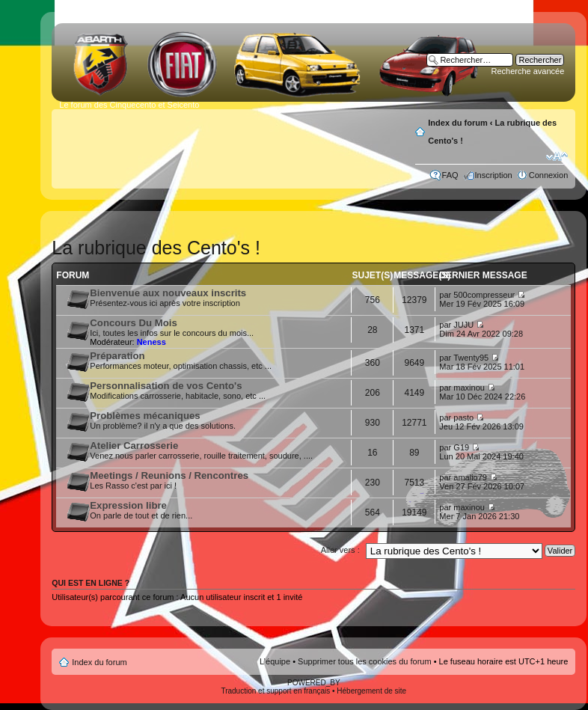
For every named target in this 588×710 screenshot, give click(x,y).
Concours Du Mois (134, 323)
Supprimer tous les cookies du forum (365, 661)
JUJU (463, 325)
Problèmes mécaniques (145, 416)
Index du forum (457, 123)
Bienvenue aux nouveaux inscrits (168, 293)
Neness (151, 342)
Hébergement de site (371, 691)
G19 (461, 447)
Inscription (494, 175)
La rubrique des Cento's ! (156, 248)
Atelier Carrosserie (134, 446)
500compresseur (484, 295)
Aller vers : (340, 550)
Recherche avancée (527, 71)
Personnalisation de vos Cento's (166, 386)
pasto (463, 417)
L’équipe (275, 661)
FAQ (450, 175)
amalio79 (470, 477)
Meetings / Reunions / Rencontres (169, 475)
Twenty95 (471, 358)
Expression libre (128, 505)
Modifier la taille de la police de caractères (557, 156)
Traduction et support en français (275, 691)
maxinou (469, 388)
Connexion (549, 175)
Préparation (117, 356)
